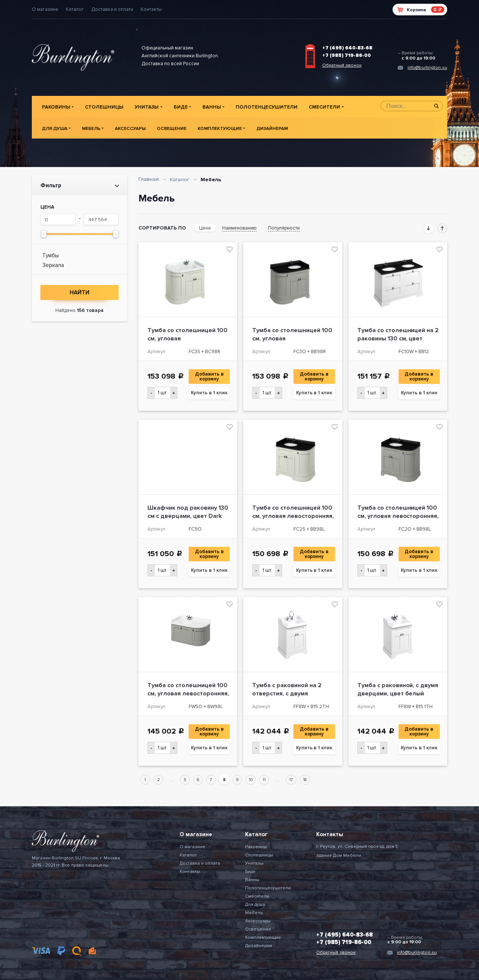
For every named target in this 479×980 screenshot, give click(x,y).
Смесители (324, 107)
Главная (149, 179)
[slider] (44, 234)
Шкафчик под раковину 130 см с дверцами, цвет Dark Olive (188, 516)
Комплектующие (220, 129)
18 (305, 780)
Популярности (284, 228)
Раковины (56, 107)
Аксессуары (130, 129)
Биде (181, 107)
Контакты (151, 9)
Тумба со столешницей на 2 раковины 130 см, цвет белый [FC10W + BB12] (398, 339)
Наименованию (239, 228)
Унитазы (147, 107)
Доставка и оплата (112, 9)
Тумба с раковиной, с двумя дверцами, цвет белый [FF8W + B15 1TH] (398, 694)
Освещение (172, 129)
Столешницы (104, 107)
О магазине (45, 9)
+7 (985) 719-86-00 (347, 55)
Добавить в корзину (210, 377)
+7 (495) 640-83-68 (347, 48)
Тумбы (51, 255)
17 (291, 780)
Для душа (55, 129)
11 (264, 780)
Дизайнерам (272, 129)
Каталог (75, 9)
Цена (47, 207)
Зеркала (53, 265)
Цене (205, 228)
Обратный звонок (342, 65)
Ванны (212, 107)
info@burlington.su (427, 68)
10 (251, 780)
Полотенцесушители (267, 107)
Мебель (91, 129)
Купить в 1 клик (209, 393)
